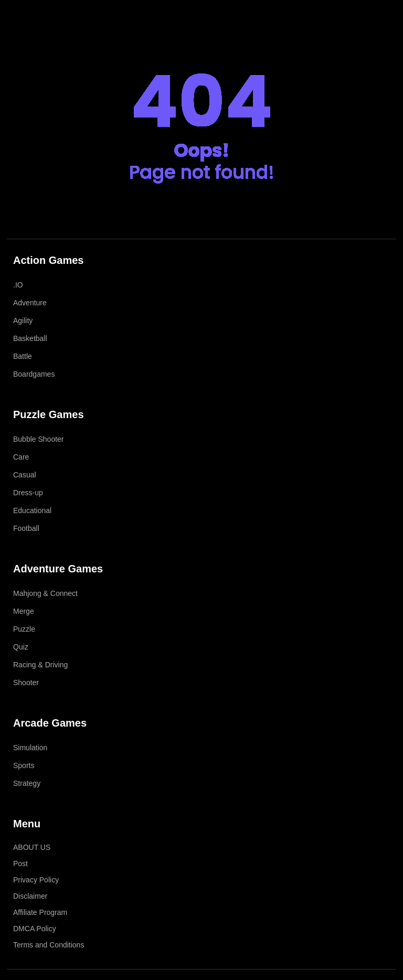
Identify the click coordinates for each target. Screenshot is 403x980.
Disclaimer (30, 896)
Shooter (26, 683)
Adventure (30, 303)
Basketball (30, 338)
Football (26, 528)
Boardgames (34, 374)
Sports (24, 765)
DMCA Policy (35, 929)
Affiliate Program (40, 912)
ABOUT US (32, 847)
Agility (23, 321)
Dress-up (28, 493)
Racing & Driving (40, 665)
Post (20, 864)
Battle (23, 356)
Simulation (30, 748)
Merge (24, 611)
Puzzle (24, 629)
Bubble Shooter (39, 439)
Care (21, 457)
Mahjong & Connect (45, 593)
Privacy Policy (36, 880)
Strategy (27, 783)
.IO (18, 285)
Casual (25, 475)
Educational (32, 510)
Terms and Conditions (49, 945)
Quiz (21, 647)
